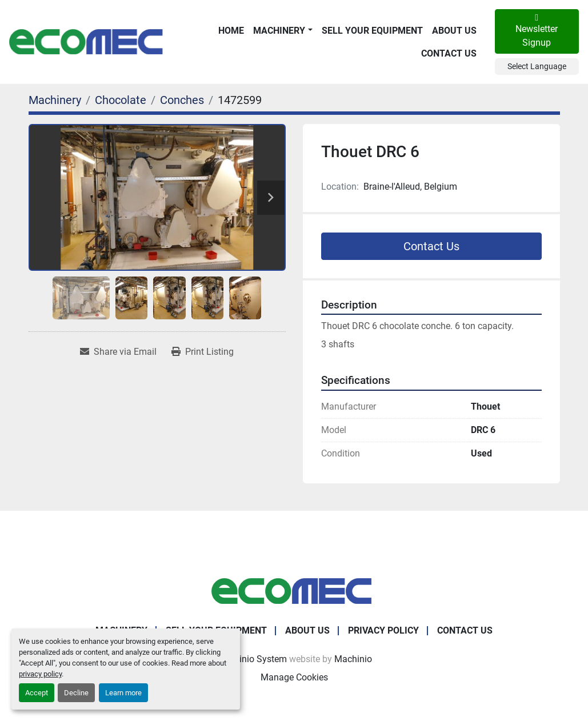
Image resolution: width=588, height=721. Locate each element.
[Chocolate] (121, 100)
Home (231, 31)
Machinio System (252, 659)
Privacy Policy (383, 630)
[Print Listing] (203, 352)
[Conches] (182, 100)
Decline (76, 693)
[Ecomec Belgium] (294, 590)
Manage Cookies (294, 677)
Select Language (537, 66)
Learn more (123, 693)
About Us (454, 31)
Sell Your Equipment (372, 31)
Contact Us (449, 53)
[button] (283, 31)
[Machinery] (55, 100)
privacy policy (40, 674)
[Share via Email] (118, 352)
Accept (37, 693)
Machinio (353, 659)
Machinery (279, 31)
